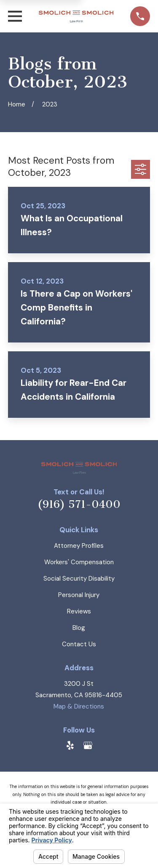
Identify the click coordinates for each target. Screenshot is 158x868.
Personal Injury (79, 595)
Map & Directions (79, 706)
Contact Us (79, 644)
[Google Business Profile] (88, 745)
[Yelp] (70, 745)
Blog (79, 628)
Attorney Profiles (79, 546)
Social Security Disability (79, 579)
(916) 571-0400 (79, 504)
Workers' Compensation (79, 562)
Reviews (79, 611)
